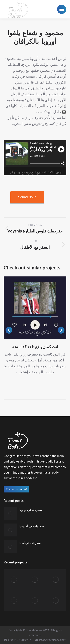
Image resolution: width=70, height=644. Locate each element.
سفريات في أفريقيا (32, 526)
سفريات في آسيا (30, 543)
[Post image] (35, 308)
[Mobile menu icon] (62, 9)
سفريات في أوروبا (31, 510)
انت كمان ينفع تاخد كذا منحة (35, 347)
